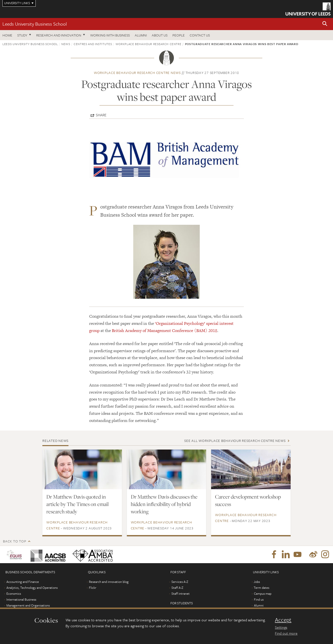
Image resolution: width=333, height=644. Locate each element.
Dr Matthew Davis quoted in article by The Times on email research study (77, 504)
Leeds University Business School (35, 24)
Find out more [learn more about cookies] (286, 633)
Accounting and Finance (23, 582)
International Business (21, 599)
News (66, 44)
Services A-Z (180, 582)
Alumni (141, 35)
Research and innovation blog (109, 582)
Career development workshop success (248, 500)
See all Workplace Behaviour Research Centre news (235, 441)
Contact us (200, 35)
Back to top (15, 541)
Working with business (110, 35)
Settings (281, 627)
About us (160, 35)
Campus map (263, 593)
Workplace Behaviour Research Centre (149, 44)
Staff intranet (181, 593)
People (179, 35)
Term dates (261, 588)
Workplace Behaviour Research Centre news (137, 73)
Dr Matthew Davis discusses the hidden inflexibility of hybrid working (164, 504)
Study (22, 35)
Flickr (93, 588)
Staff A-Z (177, 588)
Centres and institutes (93, 44)
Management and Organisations (28, 605)
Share (101, 115)
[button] (325, 24)
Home (7, 35)
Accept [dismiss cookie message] (283, 620)
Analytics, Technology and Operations (32, 588)
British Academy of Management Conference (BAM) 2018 (165, 331)
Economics (14, 593)
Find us (259, 599)
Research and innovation (59, 35)
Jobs (257, 582)
